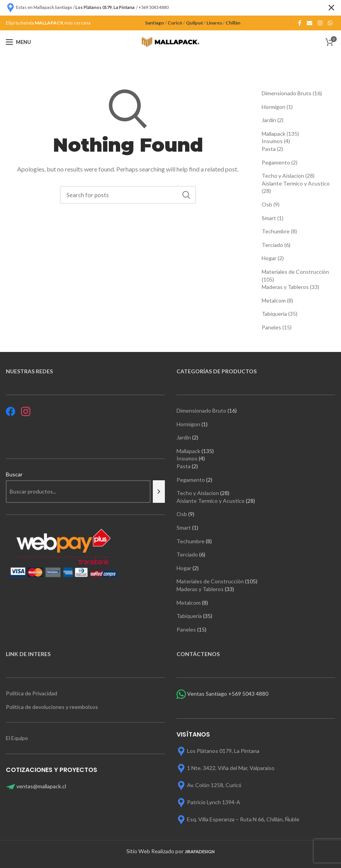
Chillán (233, 23)
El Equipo (17, 738)
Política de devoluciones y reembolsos (52, 707)
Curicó (175, 23)
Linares (214, 23)
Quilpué (194, 23)
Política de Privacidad (31, 693)
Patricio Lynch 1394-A (214, 802)
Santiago (155, 23)
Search (186, 195)
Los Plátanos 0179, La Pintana (223, 751)
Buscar (14, 474)
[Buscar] (159, 492)
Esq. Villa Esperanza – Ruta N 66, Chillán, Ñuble (243, 819)
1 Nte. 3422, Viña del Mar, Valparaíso (231, 768)
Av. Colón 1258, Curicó (214, 785)
